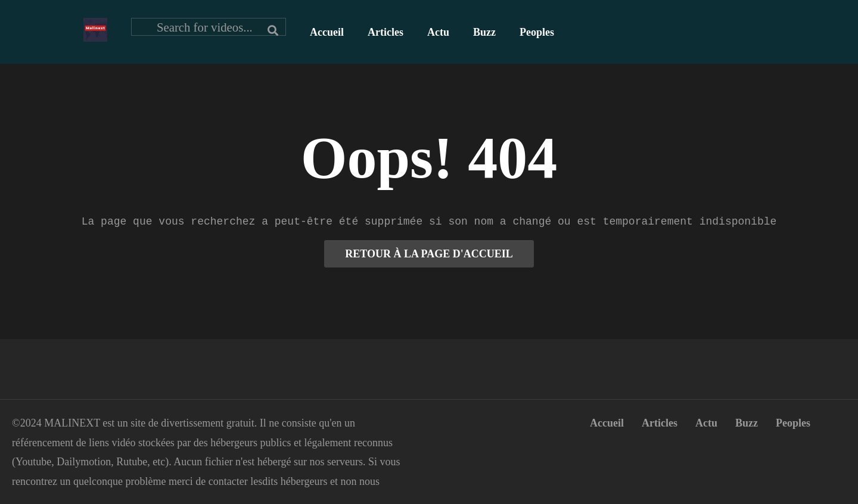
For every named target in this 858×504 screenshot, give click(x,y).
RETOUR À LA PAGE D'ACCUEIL (429, 254)
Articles (386, 32)
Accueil (327, 32)
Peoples (537, 32)
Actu (438, 32)
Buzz (484, 32)
